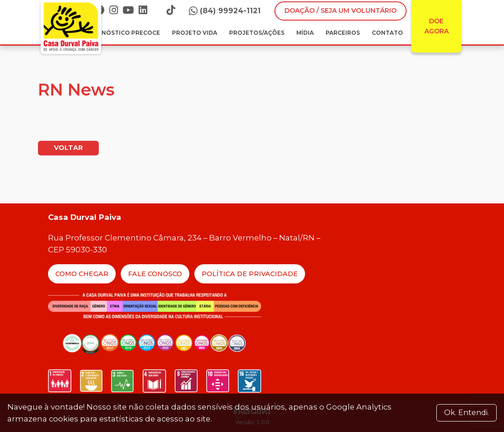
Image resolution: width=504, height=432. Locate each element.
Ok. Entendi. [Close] (466, 413)
